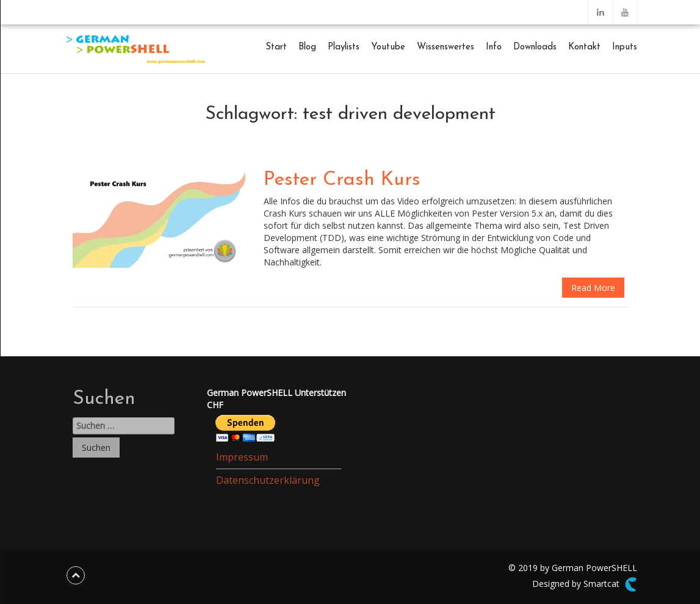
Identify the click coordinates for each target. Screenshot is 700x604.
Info (494, 47)
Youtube (388, 47)
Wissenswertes (446, 47)
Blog (307, 47)
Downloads (535, 47)
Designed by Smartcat (584, 584)
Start (276, 47)
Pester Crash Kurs (342, 180)
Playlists (344, 47)
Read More (593, 288)
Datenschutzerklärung (268, 480)
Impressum (242, 457)
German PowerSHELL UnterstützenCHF (276, 399)
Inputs (625, 47)
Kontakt (584, 47)
